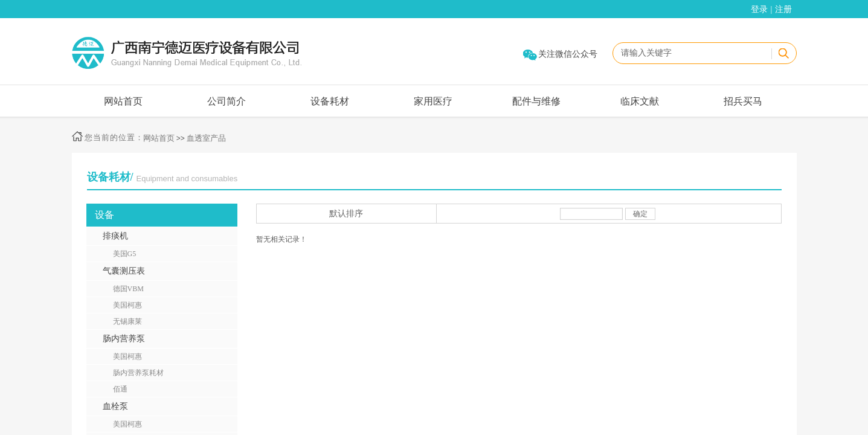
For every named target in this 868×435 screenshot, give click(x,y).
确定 (640, 214)
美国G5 (125, 254)
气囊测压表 (124, 271)
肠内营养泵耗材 (138, 373)
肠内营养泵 (124, 339)
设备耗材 (330, 101)
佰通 (120, 389)
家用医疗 (433, 101)
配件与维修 (536, 101)
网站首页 (123, 101)
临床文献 (640, 101)
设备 (104, 215)
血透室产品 (206, 138)
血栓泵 (115, 406)
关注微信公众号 (568, 54)
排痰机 (115, 236)
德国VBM (128, 289)
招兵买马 (743, 101)
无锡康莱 (127, 321)
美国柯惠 (127, 305)
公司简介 (227, 101)
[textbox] (692, 53)
